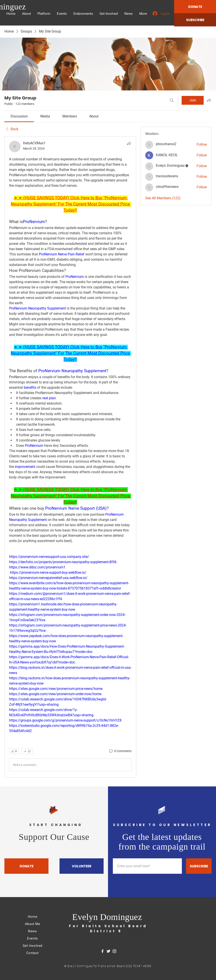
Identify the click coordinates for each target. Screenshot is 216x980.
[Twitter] (108, 951)
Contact (33, 953)
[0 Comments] (120, 751)
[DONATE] (195, 7)
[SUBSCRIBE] (195, 20)
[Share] (129, 143)
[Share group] (209, 100)
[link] (19, 116)
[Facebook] (102, 951)
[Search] (172, 100)
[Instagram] (114, 951)
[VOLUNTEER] (82, 866)
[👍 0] (14, 751)
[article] (70, 457)
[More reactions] (27, 751)
